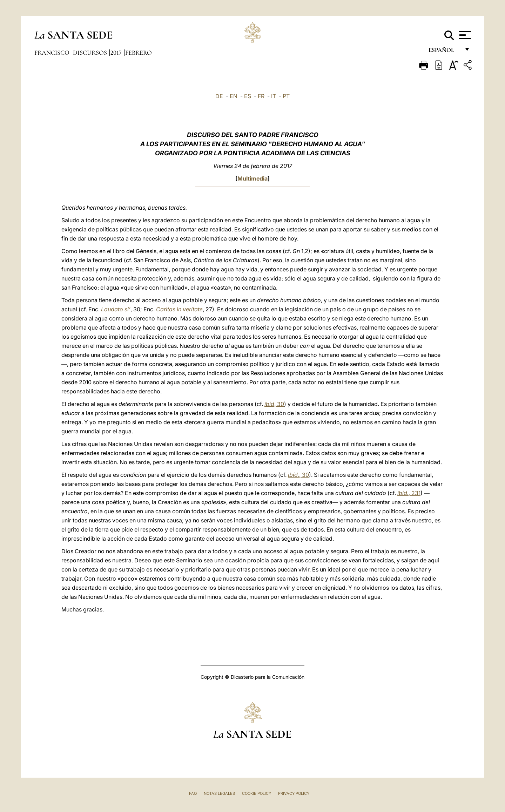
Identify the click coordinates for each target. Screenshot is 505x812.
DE (219, 96)
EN (234, 96)
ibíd (269, 404)
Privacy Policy (294, 793)
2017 (117, 53)
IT (274, 96)
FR (261, 96)
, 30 (279, 404)
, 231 (409, 493)
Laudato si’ (116, 309)
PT (286, 96)
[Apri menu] (464, 35)
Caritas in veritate (179, 309)
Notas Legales (219, 793)
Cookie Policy (257, 793)
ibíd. (294, 475)
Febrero (139, 53)
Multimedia (252, 178)
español (444, 52)
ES (248, 96)
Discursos (91, 53)
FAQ (193, 793)
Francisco (53, 53)
